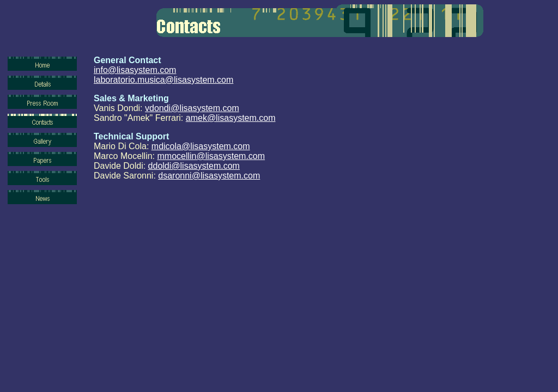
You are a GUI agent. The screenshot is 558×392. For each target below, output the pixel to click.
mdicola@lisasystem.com (201, 146)
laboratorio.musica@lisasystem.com (163, 80)
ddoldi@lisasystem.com (194, 166)
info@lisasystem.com (135, 70)
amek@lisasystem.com (231, 118)
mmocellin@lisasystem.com (211, 156)
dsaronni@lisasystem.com (209, 176)
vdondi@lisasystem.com (192, 108)
